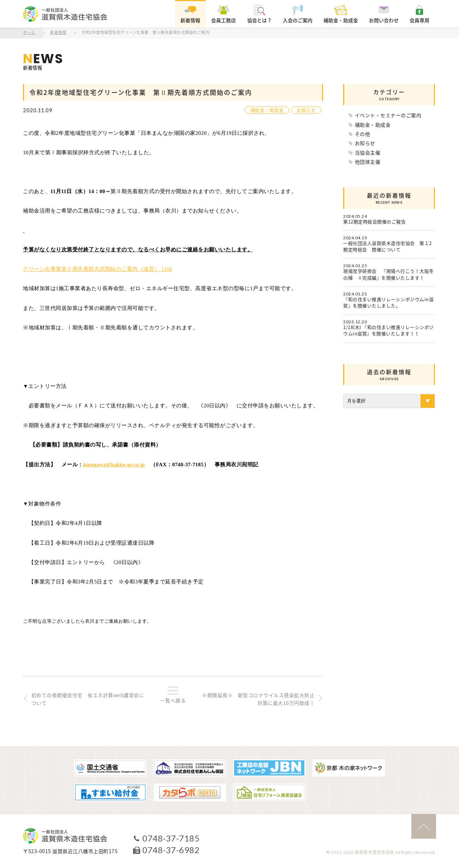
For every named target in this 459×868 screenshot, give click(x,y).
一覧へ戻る (173, 700)
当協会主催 (368, 152)
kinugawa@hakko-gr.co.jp (115, 464)
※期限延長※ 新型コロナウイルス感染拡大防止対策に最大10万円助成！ (258, 699)
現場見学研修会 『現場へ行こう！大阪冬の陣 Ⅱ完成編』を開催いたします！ (389, 274)
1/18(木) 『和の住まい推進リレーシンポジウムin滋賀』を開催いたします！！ (389, 330)
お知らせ (306, 110)
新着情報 (59, 33)
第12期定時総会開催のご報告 (374, 221)
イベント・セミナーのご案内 (388, 115)
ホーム (29, 33)
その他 (363, 133)
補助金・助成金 (267, 110)
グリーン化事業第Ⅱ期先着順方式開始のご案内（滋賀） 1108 (98, 269)
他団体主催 (368, 161)
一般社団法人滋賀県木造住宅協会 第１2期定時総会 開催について (388, 246)
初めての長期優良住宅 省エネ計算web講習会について (88, 699)
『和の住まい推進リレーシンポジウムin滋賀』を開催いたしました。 (388, 302)
